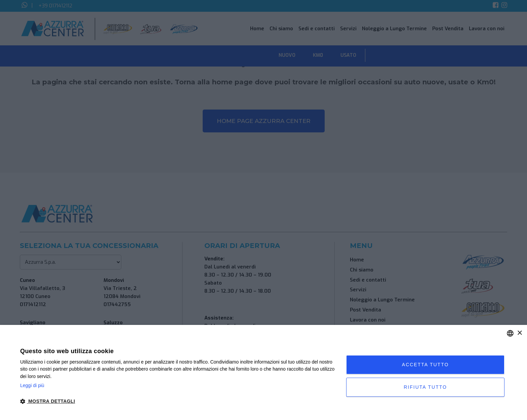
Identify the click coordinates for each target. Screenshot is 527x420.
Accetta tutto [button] (425, 365)
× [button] (519, 333)
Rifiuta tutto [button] (425, 387)
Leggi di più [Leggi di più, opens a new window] (32, 385)
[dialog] (263, 372)
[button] (178, 402)
